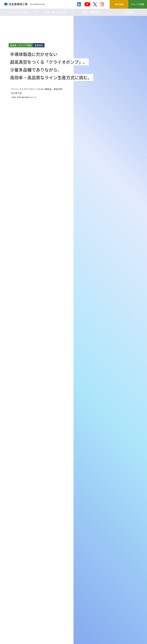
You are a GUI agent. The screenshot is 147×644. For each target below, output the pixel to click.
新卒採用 (119, 4)
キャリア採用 (138, 4)
